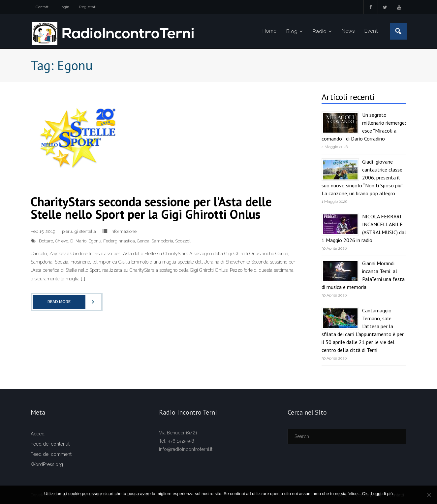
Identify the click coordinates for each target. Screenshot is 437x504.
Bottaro (46, 241)
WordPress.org (47, 464)
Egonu (95, 241)
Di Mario (78, 241)
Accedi (38, 434)
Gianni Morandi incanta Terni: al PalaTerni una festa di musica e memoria (363, 275)
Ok (365, 494)
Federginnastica (119, 241)
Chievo (62, 241)
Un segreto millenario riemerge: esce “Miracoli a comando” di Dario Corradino (364, 127)
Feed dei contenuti (51, 444)
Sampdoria (162, 241)
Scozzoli (183, 241)
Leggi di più (382, 494)
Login (64, 7)
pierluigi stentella (79, 231)
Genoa (143, 241)
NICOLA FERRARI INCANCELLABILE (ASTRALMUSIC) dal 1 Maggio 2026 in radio (364, 228)
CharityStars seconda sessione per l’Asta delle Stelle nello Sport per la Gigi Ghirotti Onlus (151, 208)
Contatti (43, 7)
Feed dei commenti (52, 454)
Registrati (88, 7)
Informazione (124, 231)
